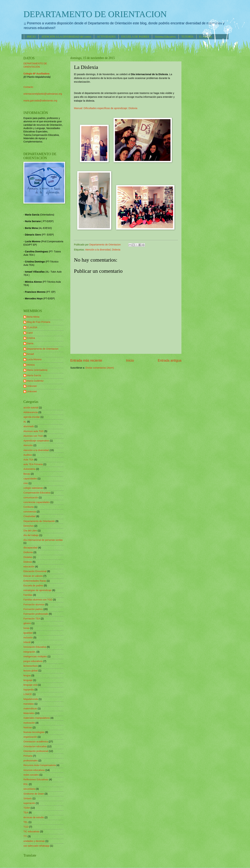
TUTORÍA (187, 37)
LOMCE (28, 694)
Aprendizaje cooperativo (36, 441)
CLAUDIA (32, 327)
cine (26, 483)
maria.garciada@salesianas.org (40, 101)
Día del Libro (30, 531)
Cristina (31, 338)
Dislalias (28, 557)
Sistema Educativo (165, 37)
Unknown (32, 386)
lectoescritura (31, 666)
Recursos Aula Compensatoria (40, 765)
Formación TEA (32, 619)
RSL (26, 784)
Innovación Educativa (35, 647)
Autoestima (29, 469)
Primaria (28, 756)
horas (26, 628)
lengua (27, 676)
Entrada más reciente (86, 361)
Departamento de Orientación (39, 521)
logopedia (29, 690)
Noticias (28, 728)
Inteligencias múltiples (35, 657)
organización (30, 737)
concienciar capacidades (37, 502)
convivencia (30, 512)
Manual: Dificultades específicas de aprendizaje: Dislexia (106, 108)
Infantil (27, 642)
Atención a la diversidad (98, 250)
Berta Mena (33, 317)
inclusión (28, 638)
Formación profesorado (36, 614)
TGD (26, 827)
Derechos (29, 526)
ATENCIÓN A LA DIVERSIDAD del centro (66, 37)
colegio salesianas (33, 488)
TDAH (27, 808)
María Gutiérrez (35, 381)
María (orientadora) (37, 370)
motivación (29, 723)
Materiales (29, 713)
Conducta (29, 507)
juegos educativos (33, 661)
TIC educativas (31, 832)
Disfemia (28, 552)
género (27, 623)
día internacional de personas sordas (43, 540)
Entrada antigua (170, 361)
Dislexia (116, 250)
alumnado (29, 426)
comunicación (31, 498)
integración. (30, 652)
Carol (30, 333)
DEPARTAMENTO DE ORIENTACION (95, 14)
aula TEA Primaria (33, 464)
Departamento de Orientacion (43, 349)
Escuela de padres (33, 586)
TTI (25, 836)
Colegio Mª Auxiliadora (36, 74)
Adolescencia (31, 412)
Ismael (30, 354)
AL (25, 422)
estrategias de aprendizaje (37, 590)
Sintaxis (28, 799)
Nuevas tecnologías (34, 732)
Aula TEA (28, 460)
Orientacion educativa (35, 746)
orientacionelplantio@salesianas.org (43, 94)
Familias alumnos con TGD (38, 600)
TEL (26, 822)
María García (34, 375)
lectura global (31, 671)
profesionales (31, 761)
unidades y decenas (34, 841)
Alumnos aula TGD (34, 431)
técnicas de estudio (34, 817)
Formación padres (33, 609)
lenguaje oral (30, 685)
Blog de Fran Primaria (39, 322)
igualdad (28, 633)
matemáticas (30, 709)
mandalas (29, 704)
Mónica (31, 365)
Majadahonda (31, 699)
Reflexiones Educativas (36, 780)
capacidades (30, 479)
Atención (28, 445)
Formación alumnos (34, 605)
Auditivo (28, 455)
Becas (27, 474)
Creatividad (30, 516)
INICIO (31, 37)
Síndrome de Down (34, 794)
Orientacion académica (36, 742)
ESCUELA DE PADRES (135, 37)
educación (29, 567)
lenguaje (28, 680)
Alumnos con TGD (33, 436)
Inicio (130, 361)
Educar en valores (33, 576)
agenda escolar (32, 417)
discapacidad (30, 548)
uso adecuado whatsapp (36, 846)
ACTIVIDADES (106, 37)
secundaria (29, 789)
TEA (26, 813)
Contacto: (29, 87)
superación (29, 803)
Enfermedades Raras (35, 581)
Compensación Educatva (37, 493)
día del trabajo (31, 535)
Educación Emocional (35, 571)
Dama (30, 343)
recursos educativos (34, 770)
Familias (28, 595)
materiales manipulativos (37, 718)
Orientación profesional (36, 751)
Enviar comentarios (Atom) (100, 368)
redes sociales (31, 775)
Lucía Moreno (34, 359)
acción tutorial (31, 408)
